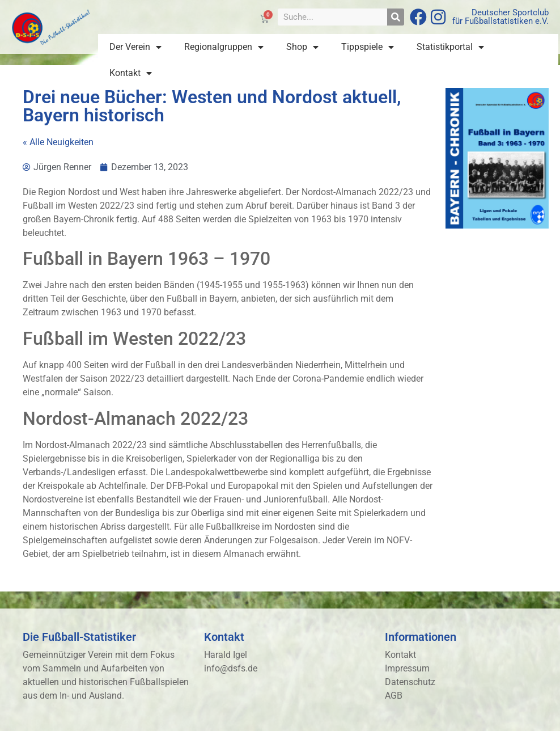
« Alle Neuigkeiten (58, 142)
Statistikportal (450, 47)
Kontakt (131, 73)
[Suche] (396, 17)
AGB (394, 696)
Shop (302, 47)
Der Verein (135, 47)
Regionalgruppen (224, 47)
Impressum (407, 668)
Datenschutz (410, 682)
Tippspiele (368, 47)
